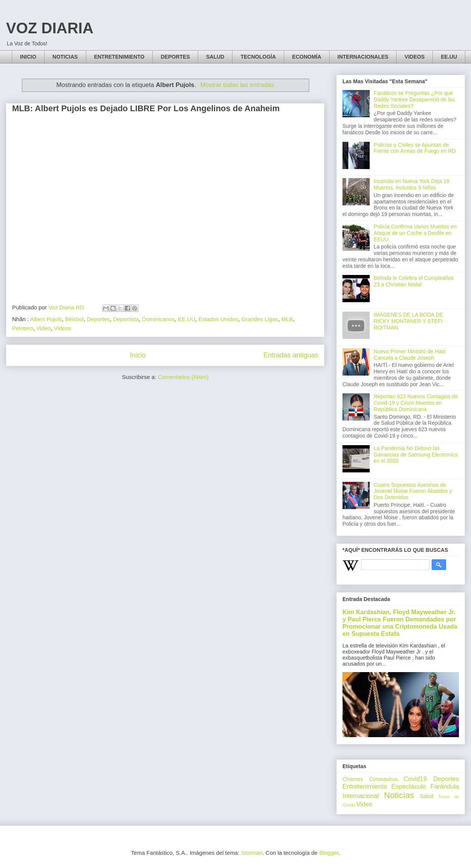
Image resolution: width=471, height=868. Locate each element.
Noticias (399, 795)
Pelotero (23, 328)
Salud (426, 796)
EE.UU (449, 57)
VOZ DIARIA (50, 28)
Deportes (98, 319)
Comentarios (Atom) (183, 377)
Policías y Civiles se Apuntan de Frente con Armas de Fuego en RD (415, 148)
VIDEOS (414, 57)
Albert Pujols (46, 319)
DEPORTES (175, 57)
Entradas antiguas (291, 355)
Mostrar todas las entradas (237, 85)
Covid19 (415, 779)
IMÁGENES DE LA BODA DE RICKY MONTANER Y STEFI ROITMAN (409, 321)
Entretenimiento (365, 786)
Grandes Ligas (260, 319)
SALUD (215, 57)
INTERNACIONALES (363, 57)
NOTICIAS (65, 57)
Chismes (353, 779)
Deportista (126, 319)
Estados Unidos (218, 319)
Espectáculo (408, 786)
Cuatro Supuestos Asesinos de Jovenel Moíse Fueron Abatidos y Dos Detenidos (413, 491)
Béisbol (74, 319)
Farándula (445, 786)
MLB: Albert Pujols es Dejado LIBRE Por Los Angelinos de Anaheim (146, 108)
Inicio (138, 355)
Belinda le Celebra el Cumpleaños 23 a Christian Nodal (414, 281)
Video (43, 328)
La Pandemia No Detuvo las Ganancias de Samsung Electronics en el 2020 (416, 455)
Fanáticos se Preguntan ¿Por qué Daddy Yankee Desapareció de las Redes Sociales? (414, 99)
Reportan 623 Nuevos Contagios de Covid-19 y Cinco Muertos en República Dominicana (416, 403)
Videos (63, 328)
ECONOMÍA (307, 57)
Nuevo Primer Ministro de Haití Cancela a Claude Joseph (410, 355)
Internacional (361, 796)
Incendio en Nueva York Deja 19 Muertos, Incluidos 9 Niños (412, 184)
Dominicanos (159, 319)
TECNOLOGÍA (258, 57)
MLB (287, 319)
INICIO (28, 57)
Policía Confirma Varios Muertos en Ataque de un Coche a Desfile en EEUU (415, 233)
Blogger (329, 853)
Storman (252, 853)
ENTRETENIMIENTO (119, 57)
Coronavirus (383, 779)
